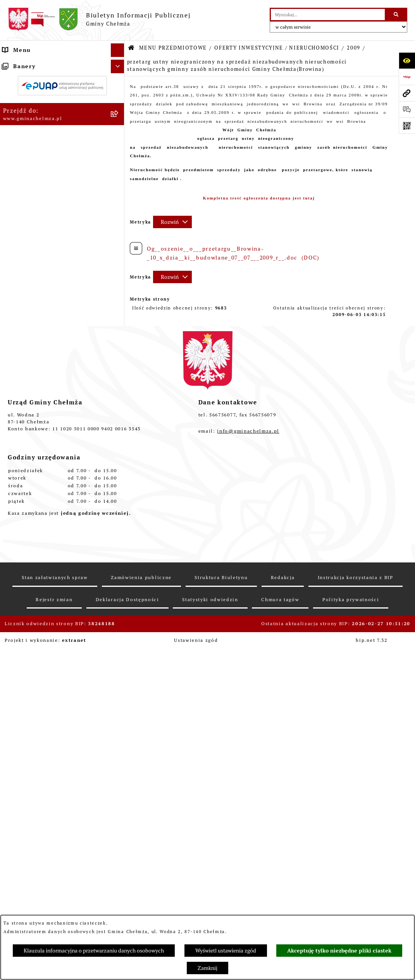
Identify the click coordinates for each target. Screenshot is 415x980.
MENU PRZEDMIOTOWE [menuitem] (38, 64)
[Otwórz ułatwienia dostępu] (407, 60)
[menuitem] (62, 82)
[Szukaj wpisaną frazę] (397, 15)
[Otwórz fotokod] (407, 126)
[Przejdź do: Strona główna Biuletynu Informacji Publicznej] (132, 48)
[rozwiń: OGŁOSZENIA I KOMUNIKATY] (119, 82)
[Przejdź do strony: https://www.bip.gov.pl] (407, 77)
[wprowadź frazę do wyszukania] (328, 15)
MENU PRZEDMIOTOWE (173, 48)
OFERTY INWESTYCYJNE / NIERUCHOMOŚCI (277, 48)
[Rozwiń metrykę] (172, 222)
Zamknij (207, 968)
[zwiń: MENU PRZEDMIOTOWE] (119, 64)
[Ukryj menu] (118, 50)
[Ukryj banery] (118, 662)
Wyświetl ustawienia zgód (226, 951)
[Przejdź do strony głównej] (99, 19)
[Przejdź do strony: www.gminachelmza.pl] (407, 93)
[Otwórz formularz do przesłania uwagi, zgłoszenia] (407, 109)
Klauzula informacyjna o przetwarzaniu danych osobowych (94, 951)
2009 (354, 48)
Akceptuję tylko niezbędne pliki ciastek (339, 951)
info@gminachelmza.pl (248, 826)
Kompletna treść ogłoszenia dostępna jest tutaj (259, 198)
